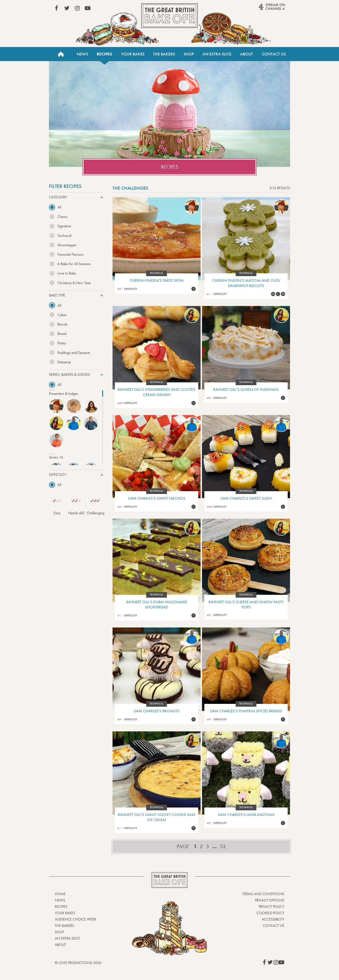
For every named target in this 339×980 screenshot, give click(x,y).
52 (223, 847)
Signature (64, 226)
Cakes (62, 315)
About (247, 54)
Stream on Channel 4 (263, 9)
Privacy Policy (271, 907)
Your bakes (65, 913)
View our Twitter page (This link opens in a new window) (67, 8)
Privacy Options (270, 900)
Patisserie (64, 362)
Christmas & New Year (74, 283)
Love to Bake (67, 273)
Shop (189, 54)
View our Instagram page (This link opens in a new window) (77, 8)
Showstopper (67, 245)
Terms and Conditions (263, 894)
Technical (64, 236)
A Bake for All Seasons (74, 264)
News (82, 54)
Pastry (62, 343)
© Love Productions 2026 (78, 963)
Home (61, 54)
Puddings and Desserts (74, 353)
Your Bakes (133, 54)
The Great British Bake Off (169, 16)
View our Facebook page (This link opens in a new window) (56, 8)
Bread (62, 334)
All (59, 207)
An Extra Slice (217, 54)
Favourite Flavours (71, 254)
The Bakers (164, 54)
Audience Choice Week (76, 919)
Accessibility (273, 919)
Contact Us (274, 54)
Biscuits (63, 324)
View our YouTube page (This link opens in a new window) (88, 8)
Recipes (105, 54)
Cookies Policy (270, 913)
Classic (63, 217)
